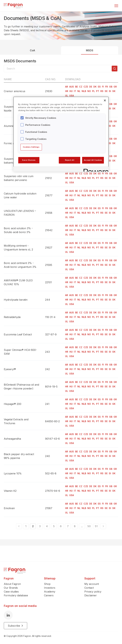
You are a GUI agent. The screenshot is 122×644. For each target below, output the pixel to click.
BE (76, 87)
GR (115, 87)
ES (99, 87)
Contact (89, 588)
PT (98, 91)
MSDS (90, 50)
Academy (50, 592)
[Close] (105, 100)
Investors (50, 588)
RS (102, 91)
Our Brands (11, 588)
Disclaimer (91, 595)
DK (95, 87)
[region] (61, 134)
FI (103, 87)
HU (71, 91)
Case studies (11, 592)
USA (72, 96)
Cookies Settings (31, 147)
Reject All (70, 160)
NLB (84, 91)
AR (67, 87)
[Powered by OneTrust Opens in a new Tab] (95, 170)
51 (96, 526)
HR (67, 91)
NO (89, 91)
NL (79, 91)
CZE (86, 87)
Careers (49, 595)
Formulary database (16, 595)
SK (114, 91)
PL (93, 91)
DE (91, 87)
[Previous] (19, 526)
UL (67, 96)
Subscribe (15, 626)
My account (92, 584)
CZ (81, 87)
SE (106, 91)
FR (107, 87)
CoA (32, 50)
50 (89, 526)
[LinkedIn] (8, 615)
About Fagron (12, 584)
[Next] (103, 526)
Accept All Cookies (93, 160)
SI (110, 91)
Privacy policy (93, 592)
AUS (72, 87)
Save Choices (29, 160)
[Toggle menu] (116, 6)
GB (111, 87)
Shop (47, 584)
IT (75, 91)
